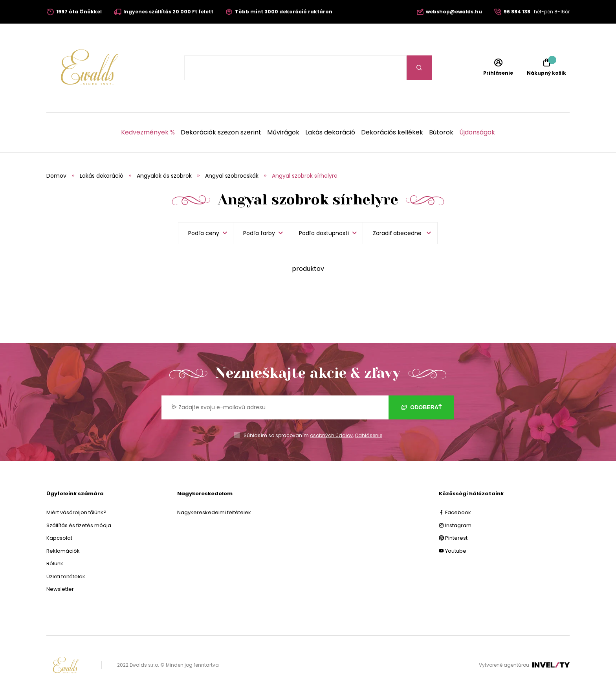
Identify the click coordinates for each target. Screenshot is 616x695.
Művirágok (283, 132)
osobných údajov (331, 435)
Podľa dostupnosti (324, 233)
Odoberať (421, 407)
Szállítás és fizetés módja (79, 525)
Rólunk (55, 564)
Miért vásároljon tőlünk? (76, 512)
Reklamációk (63, 551)
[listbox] (400, 233)
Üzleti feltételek (66, 576)
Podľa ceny (204, 233)
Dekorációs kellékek (392, 132)
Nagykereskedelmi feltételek (214, 512)
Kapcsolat (59, 538)
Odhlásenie (368, 435)
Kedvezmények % (148, 132)
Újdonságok (477, 132)
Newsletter (60, 589)
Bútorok (441, 132)
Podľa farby (259, 233)
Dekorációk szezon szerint (221, 132)
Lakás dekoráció (330, 132)
